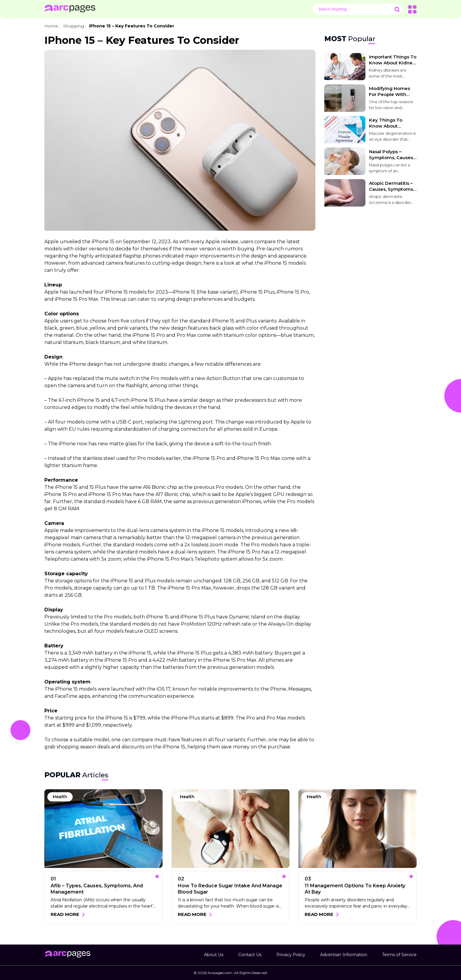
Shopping (74, 26)
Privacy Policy (291, 955)
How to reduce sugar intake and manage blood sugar (230, 889)
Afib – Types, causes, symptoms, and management (97, 889)
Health (60, 797)
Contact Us (250, 955)
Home (51, 26)
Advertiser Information (344, 955)
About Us (214, 955)
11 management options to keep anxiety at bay (355, 889)
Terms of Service (399, 955)
